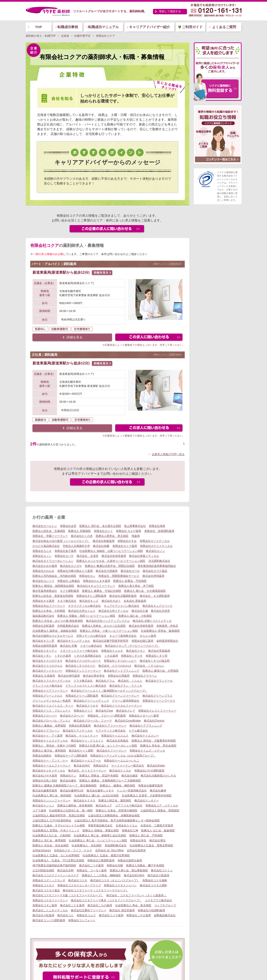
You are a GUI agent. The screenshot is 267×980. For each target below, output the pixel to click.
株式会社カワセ (130, 571)
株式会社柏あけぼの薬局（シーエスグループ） (61, 541)
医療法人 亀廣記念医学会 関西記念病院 (110, 566)
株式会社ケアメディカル (78, 731)
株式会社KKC (82, 766)
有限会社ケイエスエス (115, 736)
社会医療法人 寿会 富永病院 (133, 905)
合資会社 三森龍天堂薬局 (157, 825)
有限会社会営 (68, 526)
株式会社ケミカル (120, 771)
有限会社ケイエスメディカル (50, 741)
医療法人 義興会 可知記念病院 (101, 591)
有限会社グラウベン (145, 676)
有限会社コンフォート (82, 920)
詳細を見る (75, 337)
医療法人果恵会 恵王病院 (112, 536)
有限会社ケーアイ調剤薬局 (71, 756)
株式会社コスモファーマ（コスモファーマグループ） (95, 890)
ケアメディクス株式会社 (111, 731)
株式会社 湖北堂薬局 (122, 910)
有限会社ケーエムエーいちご (122, 761)
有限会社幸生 (138, 840)
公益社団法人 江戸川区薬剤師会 (52, 820)
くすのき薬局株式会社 (87, 656)
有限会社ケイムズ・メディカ (147, 751)
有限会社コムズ (86, 915)
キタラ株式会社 (67, 601)
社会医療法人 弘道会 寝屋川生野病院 (106, 855)
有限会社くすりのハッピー (120, 661)
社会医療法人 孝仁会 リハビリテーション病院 (98, 840)
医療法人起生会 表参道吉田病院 (53, 596)
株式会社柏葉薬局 (104, 541)
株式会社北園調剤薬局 (123, 596)
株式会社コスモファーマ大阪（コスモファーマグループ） (68, 895)
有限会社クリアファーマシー (50, 691)
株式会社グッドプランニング (122, 671)
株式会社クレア (126, 711)
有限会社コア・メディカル (162, 806)
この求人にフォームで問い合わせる (149, 338)
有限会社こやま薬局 (139, 915)
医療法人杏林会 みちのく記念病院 (104, 626)
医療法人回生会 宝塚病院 (49, 531)
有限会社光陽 (115, 865)
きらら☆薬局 (148, 636)
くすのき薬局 (63, 656)
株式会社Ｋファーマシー (112, 751)
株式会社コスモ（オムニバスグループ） (115, 880)
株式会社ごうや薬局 (91, 865)
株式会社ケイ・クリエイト (87, 741)
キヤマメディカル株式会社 (85, 606)
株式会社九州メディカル (113, 611)
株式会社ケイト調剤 (81, 751)
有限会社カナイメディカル (156, 546)
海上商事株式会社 (135, 526)
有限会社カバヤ (64, 556)
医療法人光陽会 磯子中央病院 (145, 865)
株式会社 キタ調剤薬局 (155, 596)
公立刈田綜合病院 (43, 870)
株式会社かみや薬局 (45, 566)
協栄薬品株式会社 (43, 616)
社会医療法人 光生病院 (87, 845)
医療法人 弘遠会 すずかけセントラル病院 (59, 825)
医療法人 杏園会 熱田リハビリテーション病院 (86, 616)
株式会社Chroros (154, 721)
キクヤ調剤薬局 (70, 591)
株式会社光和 (65, 870)
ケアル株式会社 (138, 731)
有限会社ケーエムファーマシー (52, 766)
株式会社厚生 (157, 840)
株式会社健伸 (158, 791)
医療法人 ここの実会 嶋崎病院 (101, 875)
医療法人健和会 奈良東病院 (75, 806)
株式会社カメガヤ (71, 566)
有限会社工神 (130, 830)
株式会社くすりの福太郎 (155, 661)
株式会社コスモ (78, 880)
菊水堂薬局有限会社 (45, 591)
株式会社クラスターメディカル (52, 681)
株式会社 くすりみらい (149, 666)
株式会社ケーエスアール (86, 761)
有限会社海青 (157, 526)
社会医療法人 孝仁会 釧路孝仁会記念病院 (100, 835)
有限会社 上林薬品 (69, 581)
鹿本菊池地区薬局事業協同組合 (157, 566)
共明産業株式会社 (68, 626)
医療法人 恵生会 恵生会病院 (158, 746)
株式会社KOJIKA (134, 875)
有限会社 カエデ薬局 (129, 531)
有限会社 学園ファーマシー (50, 536)
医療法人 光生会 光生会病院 (51, 845)
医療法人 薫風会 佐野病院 (49, 726)
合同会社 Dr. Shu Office (110, 850)
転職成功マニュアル (104, 27)
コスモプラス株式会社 (158, 900)
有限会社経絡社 (42, 756)
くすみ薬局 (111, 656)
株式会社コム (65, 915)
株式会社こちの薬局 (100, 905)
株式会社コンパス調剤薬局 (49, 920)
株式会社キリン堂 (43, 641)
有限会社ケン (68, 776)
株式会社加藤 (101, 546)
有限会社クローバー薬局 (144, 716)
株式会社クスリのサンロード (83, 661)
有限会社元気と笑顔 (45, 781)
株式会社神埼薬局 (153, 576)
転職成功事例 (68, 27)
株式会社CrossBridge (128, 721)
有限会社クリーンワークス (159, 701)
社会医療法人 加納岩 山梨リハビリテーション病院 (111, 551)
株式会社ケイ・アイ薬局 (47, 736)
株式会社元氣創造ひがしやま (158, 776)
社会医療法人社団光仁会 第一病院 (71, 811)
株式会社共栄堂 (160, 611)
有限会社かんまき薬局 (97, 581)
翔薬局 (136, 536)
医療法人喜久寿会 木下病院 (136, 586)
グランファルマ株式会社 (47, 686)
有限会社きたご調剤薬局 (91, 596)
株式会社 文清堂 (87, 556)
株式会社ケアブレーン (46, 731)
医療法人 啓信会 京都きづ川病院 (54, 746)
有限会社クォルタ (112, 651)
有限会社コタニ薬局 (45, 905)
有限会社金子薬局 (65, 551)
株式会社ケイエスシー (145, 736)
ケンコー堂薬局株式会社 (132, 791)
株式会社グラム (105, 681)
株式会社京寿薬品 (117, 741)
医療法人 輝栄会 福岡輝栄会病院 (53, 586)
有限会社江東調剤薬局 (101, 860)
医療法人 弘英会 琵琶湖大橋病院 (116, 811)
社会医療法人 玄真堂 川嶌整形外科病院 (147, 796)
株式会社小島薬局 (158, 875)
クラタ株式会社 (83, 681)
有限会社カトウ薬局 (125, 546)
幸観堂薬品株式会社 (100, 825)
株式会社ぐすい (42, 656)
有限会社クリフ (83, 711)
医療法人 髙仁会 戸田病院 (146, 835)
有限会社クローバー (45, 716)
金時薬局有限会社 (167, 641)
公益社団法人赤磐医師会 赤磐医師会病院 (114, 815)
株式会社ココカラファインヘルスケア (56, 875)
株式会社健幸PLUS (72, 791)
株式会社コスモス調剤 (153, 885)
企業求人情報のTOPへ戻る (168, 454)
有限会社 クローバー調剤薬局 (107, 716)
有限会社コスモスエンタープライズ (79, 885)
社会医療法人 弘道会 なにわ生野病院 (56, 855)
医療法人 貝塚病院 (79, 531)
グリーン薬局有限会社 (126, 701)
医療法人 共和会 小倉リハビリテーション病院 (109, 631)
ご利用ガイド (192, 27)
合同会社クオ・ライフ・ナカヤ (73, 850)
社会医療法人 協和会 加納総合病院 (55, 631)
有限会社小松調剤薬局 (151, 910)
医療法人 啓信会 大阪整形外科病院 (154, 741)
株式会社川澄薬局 (107, 571)
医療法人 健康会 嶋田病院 (117, 786)
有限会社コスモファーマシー (50, 900)
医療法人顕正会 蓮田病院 (115, 801)
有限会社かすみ (127, 541)
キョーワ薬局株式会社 (123, 636)
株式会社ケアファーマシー (110, 726)
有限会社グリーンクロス (47, 696)
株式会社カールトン (45, 526)
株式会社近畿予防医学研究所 (111, 641)
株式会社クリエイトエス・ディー (53, 706)
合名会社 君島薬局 (135, 601)
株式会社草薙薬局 (159, 651)
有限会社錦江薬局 (142, 641)
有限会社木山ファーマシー (49, 606)
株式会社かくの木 (82, 536)
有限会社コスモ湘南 (155, 880)
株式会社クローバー (72, 716)
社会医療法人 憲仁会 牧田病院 (52, 796)
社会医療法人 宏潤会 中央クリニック (56, 830)
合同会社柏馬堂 (136, 850)
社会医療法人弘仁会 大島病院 (52, 835)
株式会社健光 (68, 781)
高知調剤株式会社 (116, 845)
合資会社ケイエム (127, 825)
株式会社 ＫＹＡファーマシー (87, 771)
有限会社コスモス (43, 885)
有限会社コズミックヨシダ (49, 880)
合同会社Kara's (42, 850)
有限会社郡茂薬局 (80, 726)
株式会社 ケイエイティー (82, 736)
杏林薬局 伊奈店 (167, 626)
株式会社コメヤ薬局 (111, 915)
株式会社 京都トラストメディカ (152, 621)
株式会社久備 (140, 611)
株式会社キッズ (89, 601)
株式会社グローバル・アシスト (52, 721)
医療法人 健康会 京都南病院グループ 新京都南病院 (65, 786)
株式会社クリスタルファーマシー (122, 706)
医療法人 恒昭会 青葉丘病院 (101, 830)
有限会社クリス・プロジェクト (52, 711)
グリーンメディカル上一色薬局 (52, 701)
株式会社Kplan (156, 766)
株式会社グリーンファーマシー (120, 696)
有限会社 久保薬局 (44, 676)
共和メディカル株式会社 (91, 636)
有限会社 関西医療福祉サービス (119, 576)
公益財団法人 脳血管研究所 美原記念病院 (59, 815)
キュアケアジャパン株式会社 (122, 606)
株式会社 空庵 (69, 646)
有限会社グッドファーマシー (83, 671)
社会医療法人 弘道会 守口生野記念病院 (58, 860)
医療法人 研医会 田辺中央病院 (99, 776)
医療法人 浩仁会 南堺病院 (49, 840)
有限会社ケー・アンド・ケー (50, 761)
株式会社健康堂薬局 (45, 791)
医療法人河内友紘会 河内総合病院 (54, 576)
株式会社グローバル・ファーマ (93, 721)
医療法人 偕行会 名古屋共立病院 (100, 526)
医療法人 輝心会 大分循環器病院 (145, 591)
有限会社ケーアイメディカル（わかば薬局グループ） (123, 756)
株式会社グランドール (159, 681)
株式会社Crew (104, 711)
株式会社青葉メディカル (144, 556)
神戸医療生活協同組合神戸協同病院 (54, 865)
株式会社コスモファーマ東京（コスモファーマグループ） (106, 900)
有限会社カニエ (42, 551)
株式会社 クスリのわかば (115, 666)
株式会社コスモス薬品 (46, 890)
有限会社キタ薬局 (43, 601)
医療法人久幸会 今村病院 (49, 611)
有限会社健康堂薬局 (150, 786)
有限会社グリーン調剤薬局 (82, 696)
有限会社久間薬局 (119, 676)
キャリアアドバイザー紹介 (150, 27)
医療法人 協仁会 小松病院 (135, 616)
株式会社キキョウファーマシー (96, 586)
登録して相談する (170, 11)
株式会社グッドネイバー (47, 671)
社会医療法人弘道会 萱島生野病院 (151, 845)
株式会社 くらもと (130, 681)
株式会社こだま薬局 (72, 905)
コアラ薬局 (39, 811)
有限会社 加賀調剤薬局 (159, 531)
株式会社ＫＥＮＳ (85, 801)
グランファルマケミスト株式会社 (86, 686)
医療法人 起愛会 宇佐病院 (130, 581)
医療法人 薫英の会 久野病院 (161, 671)
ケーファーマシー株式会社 (128, 766)
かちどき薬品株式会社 (46, 546)
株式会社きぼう (111, 601)
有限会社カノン (42, 556)
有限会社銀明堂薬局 (45, 646)
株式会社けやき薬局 (45, 776)
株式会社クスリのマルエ (47, 666)
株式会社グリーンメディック (91, 701)
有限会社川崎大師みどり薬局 (75, 571)
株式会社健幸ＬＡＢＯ (100, 791)
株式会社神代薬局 (69, 676)
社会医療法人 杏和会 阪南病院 (160, 631)
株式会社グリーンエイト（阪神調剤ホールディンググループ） (109, 691)
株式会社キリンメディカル (74, 641)
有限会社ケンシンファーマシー (52, 801)
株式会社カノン (155, 551)
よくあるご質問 (224, 27)
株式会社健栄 (130, 776)
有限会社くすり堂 (157, 656)
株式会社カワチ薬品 (155, 571)
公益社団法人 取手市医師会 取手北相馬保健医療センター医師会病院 (117, 820)
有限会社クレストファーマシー (157, 711)
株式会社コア (104, 806)
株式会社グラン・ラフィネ (126, 686)
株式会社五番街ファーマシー (89, 910)
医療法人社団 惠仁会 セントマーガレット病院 (108, 746)
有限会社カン (87, 576)
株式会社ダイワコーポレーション (53, 561)
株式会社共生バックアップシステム (108, 621)
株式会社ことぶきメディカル (50, 910)
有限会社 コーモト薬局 (92, 870)
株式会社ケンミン (43, 806)
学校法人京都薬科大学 (76, 546)
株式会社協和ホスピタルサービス (53, 636)
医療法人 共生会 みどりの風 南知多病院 (58, 621)
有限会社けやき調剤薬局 (149, 771)
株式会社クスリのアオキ (47, 661)
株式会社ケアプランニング (146, 726)
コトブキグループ (165, 905)
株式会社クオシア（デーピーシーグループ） (132, 646)
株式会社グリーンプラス (157, 696)
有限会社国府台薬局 (130, 860)
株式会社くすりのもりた (80, 666)
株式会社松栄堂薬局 (114, 556)
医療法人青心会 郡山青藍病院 (129, 870)
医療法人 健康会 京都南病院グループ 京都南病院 (110, 781)
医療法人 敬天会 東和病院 (49, 751)
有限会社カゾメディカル (155, 541)
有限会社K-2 (101, 766)
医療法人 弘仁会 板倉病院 (158, 830)
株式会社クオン (136, 651)
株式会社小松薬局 (43, 915)
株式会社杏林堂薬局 (141, 626)
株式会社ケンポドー (147, 801)
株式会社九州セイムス (82, 611)
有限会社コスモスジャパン (120, 885)
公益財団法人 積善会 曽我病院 (160, 811)
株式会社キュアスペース (157, 606)
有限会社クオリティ (45, 651)
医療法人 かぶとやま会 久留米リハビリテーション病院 (111, 561)
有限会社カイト (103, 531)
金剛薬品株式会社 (165, 915)
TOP (39, 27)
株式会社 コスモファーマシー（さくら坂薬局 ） (137, 895)
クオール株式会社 (91, 646)
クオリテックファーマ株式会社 (79, 651)
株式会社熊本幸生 (94, 676)
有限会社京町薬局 (43, 626)
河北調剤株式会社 (159, 561)
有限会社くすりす (132, 656)
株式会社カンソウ (43, 581)
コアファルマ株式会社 (129, 806)
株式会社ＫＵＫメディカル (49, 771)
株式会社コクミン (162, 870)
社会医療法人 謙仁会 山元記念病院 (96, 796)
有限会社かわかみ (43, 571)
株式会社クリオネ (87, 706)
